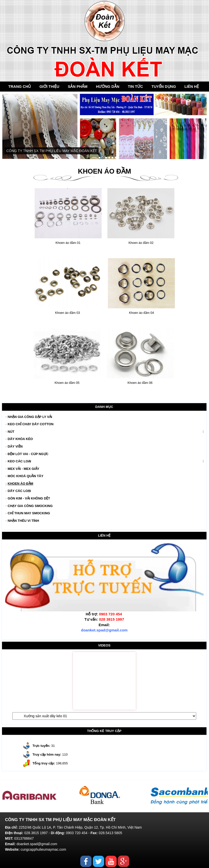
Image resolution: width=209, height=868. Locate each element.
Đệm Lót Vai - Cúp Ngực (28, 454)
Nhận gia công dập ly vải (30, 417)
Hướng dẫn (108, 86)
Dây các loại (19, 491)
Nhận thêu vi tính (23, 521)
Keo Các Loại (19, 461)
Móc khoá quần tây (26, 476)
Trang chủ (20, 86)
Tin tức (135, 86)
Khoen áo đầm (21, 484)
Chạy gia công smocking (30, 506)
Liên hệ (192, 86)
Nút (11, 432)
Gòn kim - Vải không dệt (29, 498)
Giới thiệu (49, 86)
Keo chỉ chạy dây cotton (31, 424)
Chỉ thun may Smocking (29, 513)
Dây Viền (15, 446)
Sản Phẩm (78, 86)
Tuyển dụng (164, 86)
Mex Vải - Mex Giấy (24, 469)
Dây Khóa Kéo (20, 439)
